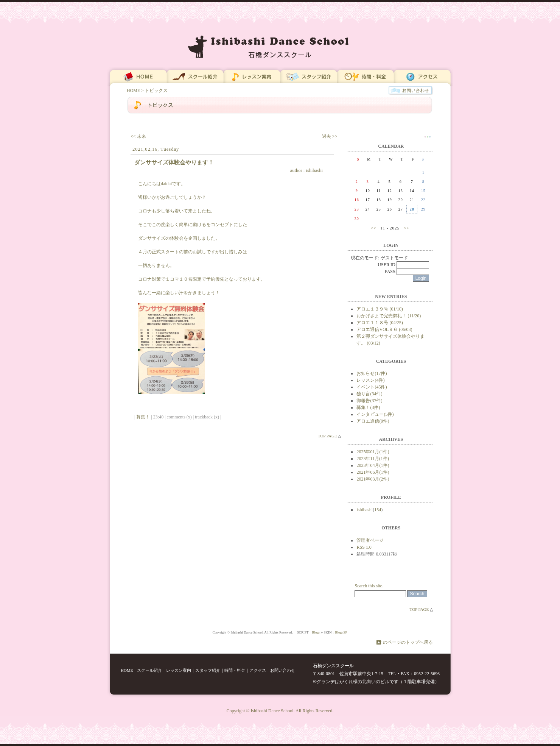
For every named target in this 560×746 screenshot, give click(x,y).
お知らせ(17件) (372, 373)
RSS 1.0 (364, 547)
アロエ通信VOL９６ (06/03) (384, 329)
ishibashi (314, 170)
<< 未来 (138, 136)
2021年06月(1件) (373, 472)
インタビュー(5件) (375, 414)
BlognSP (341, 632)
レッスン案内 (179, 670)
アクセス (258, 670)
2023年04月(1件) (373, 465)
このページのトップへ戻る (406, 642)
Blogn (316, 632)
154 (378, 510)
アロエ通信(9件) (373, 421)
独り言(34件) (369, 394)
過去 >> (330, 136)
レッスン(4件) (370, 380)
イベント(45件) (372, 387)
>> (406, 228)
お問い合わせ (283, 670)
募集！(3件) (368, 407)
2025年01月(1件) (373, 452)
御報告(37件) (369, 401)
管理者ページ (370, 540)
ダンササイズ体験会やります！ (174, 162)
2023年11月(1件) (373, 459)
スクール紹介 (149, 670)
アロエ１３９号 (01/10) (380, 309)
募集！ (143, 417)
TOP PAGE (327, 436)
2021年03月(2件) (373, 479)
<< (373, 228)
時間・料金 (235, 670)
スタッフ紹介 (208, 670)
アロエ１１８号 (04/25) (380, 323)
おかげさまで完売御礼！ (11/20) (389, 316)
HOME (133, 91)
